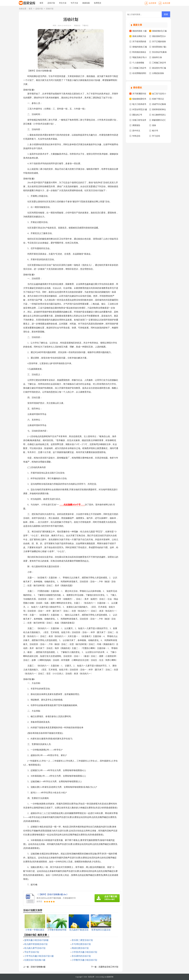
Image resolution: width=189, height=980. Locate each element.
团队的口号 (137, 115)
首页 (41, 3)
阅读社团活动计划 (80, 948)
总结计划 (51, 3)
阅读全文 (77, 26)
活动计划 (50, 9)
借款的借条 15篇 (139, 31)
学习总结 (156, 136)
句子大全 (74, 3)
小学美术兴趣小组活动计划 (84, 952)
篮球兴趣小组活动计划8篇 (36, 940)
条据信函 (86, 3)
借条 (154, 125)
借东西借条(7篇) (159, 47)
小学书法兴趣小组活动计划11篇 (39, 956)
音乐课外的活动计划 (81, 956)
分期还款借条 (158, 73)
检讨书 (155, 131)
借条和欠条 (157, 57)
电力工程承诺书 (139, 104)
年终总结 (136, 136)
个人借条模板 (138, 63)
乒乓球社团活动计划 (81, 944)
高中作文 (136, 131)
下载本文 (85, 26)
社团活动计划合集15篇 (35, 960)
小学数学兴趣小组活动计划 (84, 960)
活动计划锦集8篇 (38, 967)
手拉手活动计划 (32, 952)
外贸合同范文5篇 (140, 109)
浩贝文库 (91, 977)
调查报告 (136, 125)
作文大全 (63, 3)
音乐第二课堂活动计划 (82, 940)
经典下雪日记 (158, 99)
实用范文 (98, 3)
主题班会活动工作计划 (108, 967)
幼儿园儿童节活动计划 (35, 948)
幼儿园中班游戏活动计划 (36, 944)
